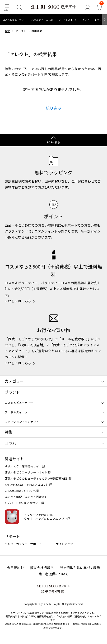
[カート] (99, 7)
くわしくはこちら (18, 301)
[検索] (19, 7)
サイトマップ (65, 544)
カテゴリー (14, 381)
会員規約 (14, 568)
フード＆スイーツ (68, 20)
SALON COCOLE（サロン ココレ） (27, 485)
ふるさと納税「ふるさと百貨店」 (26, 497)
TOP (7, 31)
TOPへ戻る (53, 142)
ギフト (86, 20)
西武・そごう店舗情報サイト (23, 466)
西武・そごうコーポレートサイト (26, 472)
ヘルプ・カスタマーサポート (23, 544)
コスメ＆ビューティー (14, 20)
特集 (9, 432)
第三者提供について (54, 574)
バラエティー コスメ (42, 20)
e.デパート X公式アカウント (23, 503)
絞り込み (53, 108)
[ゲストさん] (87, 7)
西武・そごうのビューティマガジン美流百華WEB (36, 478)
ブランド (12, 392)
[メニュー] (7, 7)
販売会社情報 (40, 568)
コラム (10, 443)
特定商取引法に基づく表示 (80, 568)
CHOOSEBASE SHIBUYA (20, 490)
